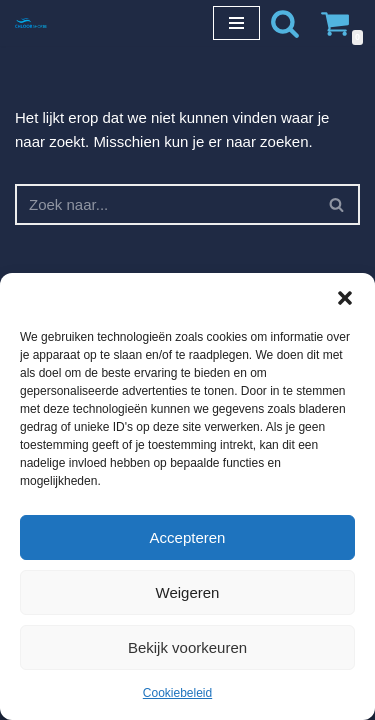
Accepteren (188, 537)
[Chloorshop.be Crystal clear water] (31, 22)
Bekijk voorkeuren (187, 647)
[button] (345, 298)
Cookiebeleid (177, 693)
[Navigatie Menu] (236, 23)
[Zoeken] (285, 23)
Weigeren (188, 592)
